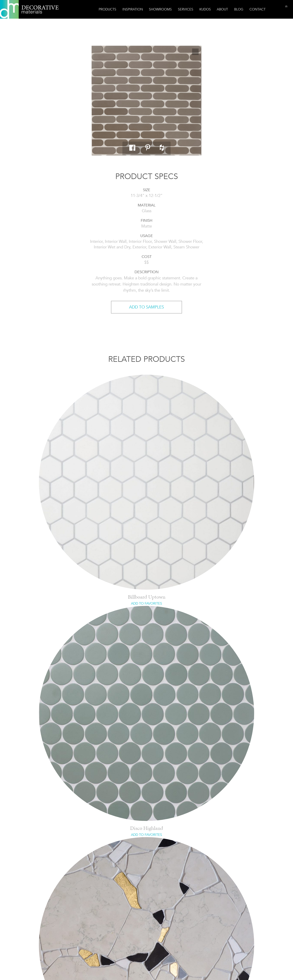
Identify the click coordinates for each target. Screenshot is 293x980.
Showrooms (160, 9)
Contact (257, 9)
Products (107, 9)
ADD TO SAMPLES (146, 307)
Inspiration (133, 9)
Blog (239, 9)
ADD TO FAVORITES (146, 603)
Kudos (205, 9)
